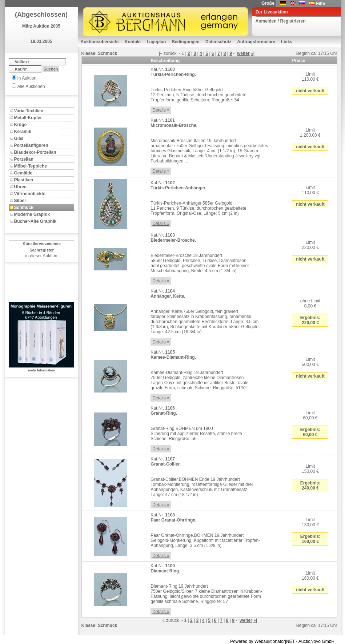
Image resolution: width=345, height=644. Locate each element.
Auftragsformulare (256, 42)
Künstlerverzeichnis (42, 243)
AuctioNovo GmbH (316, 641)
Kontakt (133, 42)
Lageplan (157, 42)
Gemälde (23, 173)
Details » (161, 110)
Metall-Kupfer (28, 118)
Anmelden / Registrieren (281, 21)
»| (253, 53)
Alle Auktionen (31, 86)
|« (161, 53)
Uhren (21, 187)
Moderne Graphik (32, 214)
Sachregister (42, 250)
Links (287, 42)
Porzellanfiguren (31, 145)
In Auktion (27, 78)
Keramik (23, 132)
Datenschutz (218, 42)
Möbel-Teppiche (31, 166)
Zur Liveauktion (272, 12)
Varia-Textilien (29, 111)
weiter (243, 53)
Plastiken (24, 180)
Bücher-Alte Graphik (35, 221)
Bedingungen (186, 42)
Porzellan (24, 159)
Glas (19, 138)
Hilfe (320, 4)
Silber (20, 201)
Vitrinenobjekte (30, 194)
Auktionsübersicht (100, 42)
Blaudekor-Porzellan (35, 152)
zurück (170, 53)
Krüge (21, 125)
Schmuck (24, 208)
